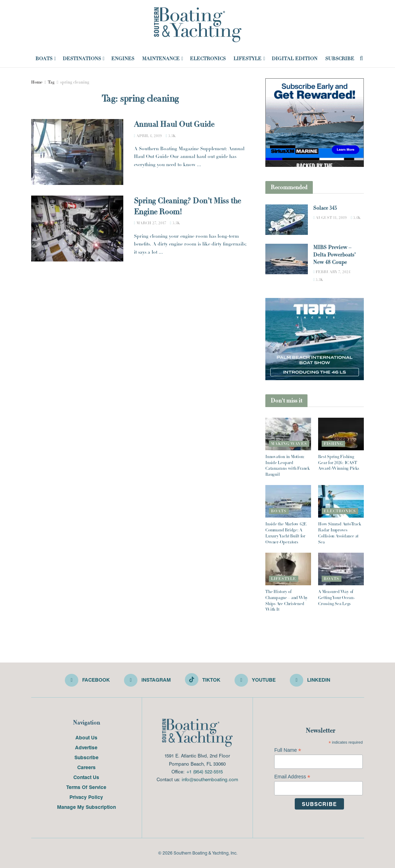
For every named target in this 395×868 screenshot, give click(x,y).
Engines (123, 58)
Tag (51, 82)
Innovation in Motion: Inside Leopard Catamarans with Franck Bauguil (287, 466)
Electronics (208, 58)
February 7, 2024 (332, 272)
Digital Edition (295, 58)
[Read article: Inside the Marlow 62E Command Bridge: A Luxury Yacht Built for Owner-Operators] (288, 501)
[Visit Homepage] (198, 25)
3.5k (171, 136)
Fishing (333, 444)
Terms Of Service (86, 787)
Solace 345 (325, 208)
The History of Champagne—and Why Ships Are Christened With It (287, 601)
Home (37, 82)
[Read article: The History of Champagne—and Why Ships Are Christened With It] (288, 569)
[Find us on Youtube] (255, 680)
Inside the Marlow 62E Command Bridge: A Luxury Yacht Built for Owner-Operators (286, 533)
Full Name (288, 750)
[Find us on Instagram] (147, 680)
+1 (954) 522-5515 (204, 771)
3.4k (356, 218)
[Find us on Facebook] (87, 680)
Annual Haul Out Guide (174, 124)
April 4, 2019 (148, 136)
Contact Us (86, 777)
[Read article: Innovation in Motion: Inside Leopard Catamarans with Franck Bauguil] (288, 434)
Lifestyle (247, 58)
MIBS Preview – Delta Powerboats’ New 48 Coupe (334, 255)
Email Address (292, 777)
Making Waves (289, 444)
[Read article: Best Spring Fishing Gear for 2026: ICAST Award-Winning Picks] (341, 434)
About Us (86, 737)
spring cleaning (75, 82)
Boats (44, 58)
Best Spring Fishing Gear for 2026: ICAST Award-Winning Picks (338, 463)
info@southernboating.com (210, 779)
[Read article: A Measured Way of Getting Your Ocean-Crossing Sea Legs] (341, 569)
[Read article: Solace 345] (287, 220)
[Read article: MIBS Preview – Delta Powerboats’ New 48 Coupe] (287, 259)
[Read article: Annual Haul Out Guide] (77, 152)
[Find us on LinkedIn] (310, 680)
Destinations (82, 58)
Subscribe (340, 58)
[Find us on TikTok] (203, 680)
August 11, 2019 (330, 218)
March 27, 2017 (150, 223)
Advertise (86, 747)
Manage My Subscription (86, 807)
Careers (86, 767)
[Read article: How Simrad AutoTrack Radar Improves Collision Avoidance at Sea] (341, 501)
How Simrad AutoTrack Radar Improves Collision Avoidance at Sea (339, 533)
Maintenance (161, 58)
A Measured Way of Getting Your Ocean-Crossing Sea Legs (336, 598)
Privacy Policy (86, 797)
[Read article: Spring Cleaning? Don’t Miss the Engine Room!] (77, 229)
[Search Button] (362, 58)
